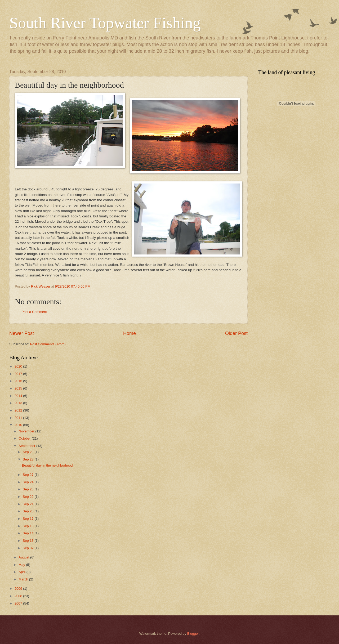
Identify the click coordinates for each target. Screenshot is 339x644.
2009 (19, 589)
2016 (19, 381)
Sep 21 (29, 504)
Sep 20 (29, 511)
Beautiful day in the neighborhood (47, 465)
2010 (19, 425)
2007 (19, 603)
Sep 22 (29, 497)
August (24, 557)
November (27, 431)
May (22, 565)
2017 (19, 374)
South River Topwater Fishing (105, 23)
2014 (19, 396)
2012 (19, 410)
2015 (19, 388)
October (25, 438)
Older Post (236, 333)
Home (130, 333)
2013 (19, 403)
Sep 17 (29, 519)
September (27, 446)
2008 (19, 596)
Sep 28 (29, 459)
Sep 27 (29, 475)
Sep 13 (29, 541)
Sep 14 (29, 533)
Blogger (193, 634)
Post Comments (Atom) (48, 344)
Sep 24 (29, 482)
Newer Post (22, 333)
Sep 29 (29, 452)
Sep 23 (29, 489)
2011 (19, 418)
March (24, 579)
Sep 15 (29, 526)
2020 (19, 366)
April (22, 572)
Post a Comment (34, 312)
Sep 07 (29, 548)
